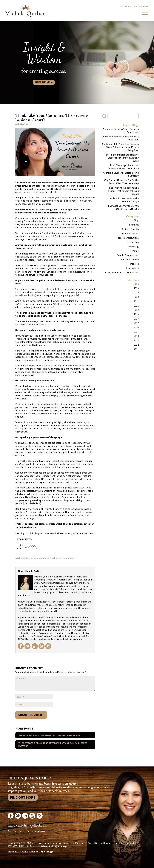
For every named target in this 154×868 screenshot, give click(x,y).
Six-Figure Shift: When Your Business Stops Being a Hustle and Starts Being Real (120, 147)
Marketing (133, 246)
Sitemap (62, 846)
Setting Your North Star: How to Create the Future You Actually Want (122, 158)
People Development (128, 255)
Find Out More (23, 797)
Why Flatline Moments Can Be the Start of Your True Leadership (121, 182)
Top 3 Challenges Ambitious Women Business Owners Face (123, 167)
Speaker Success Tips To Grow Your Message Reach (49, 735)
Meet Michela (44, 82)
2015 (136, 332)
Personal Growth (130, 259)
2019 (136, 314)
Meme (136, 251)
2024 (136, 293)
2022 (136, 301)
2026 (136, 284)
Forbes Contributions (128, 238)
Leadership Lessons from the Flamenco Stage (124, 200)
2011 (136, 349)
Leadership (133, 242)
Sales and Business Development (122, 272)
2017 (136, 323)
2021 (136, 306)
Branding (134, 225)
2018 (136, 319)
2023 (136, 297)
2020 (136, 310)
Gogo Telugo (46, 852)
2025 (136, 288)
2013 (136, 340)
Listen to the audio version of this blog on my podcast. (47, 558)
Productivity (132, 268)
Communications (130, 233)
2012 (136, 345)
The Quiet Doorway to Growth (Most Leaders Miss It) (123, 207)
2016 (136, 327)
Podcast (134, 264)
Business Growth (130, 229)
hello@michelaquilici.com (28, 825)
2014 (136, 336)
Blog (136, 220)
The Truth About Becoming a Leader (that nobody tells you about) (123, 191)
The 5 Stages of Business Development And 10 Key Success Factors (53, 745)
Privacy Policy (48, 846)
